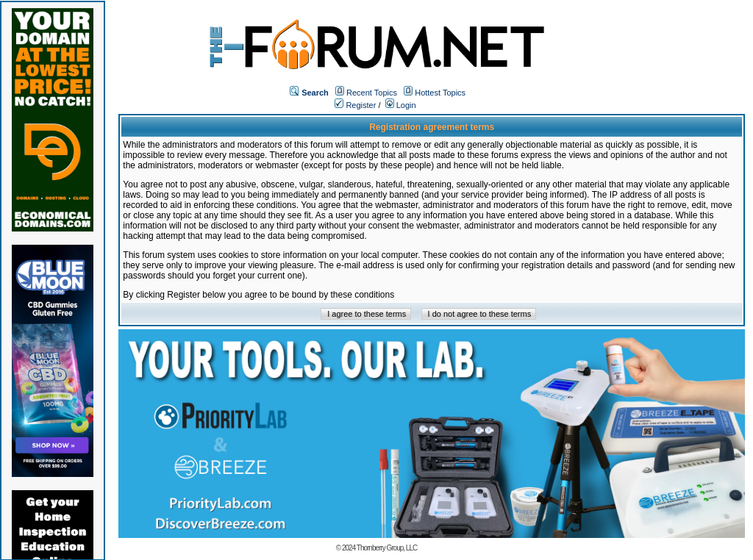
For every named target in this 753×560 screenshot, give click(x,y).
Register (355, 105)
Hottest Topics (440, 93)
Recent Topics (372, 93)
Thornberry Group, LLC (387, 548)
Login (401, 105)
